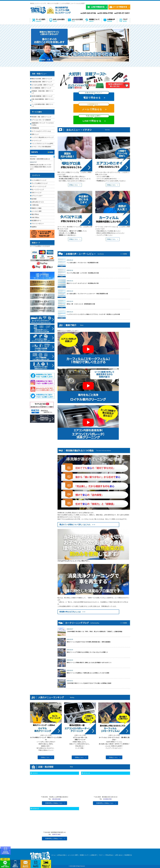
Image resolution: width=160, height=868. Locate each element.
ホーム (53, 855)
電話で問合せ (36, 214)
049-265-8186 (56, 799)
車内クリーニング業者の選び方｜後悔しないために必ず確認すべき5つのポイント (89, 663)
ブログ (101, 855)
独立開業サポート (36, 221)
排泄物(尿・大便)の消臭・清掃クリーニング (42, 92)
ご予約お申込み (109, 855)
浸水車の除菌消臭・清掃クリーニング (42, 96)
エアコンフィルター (39, 196)
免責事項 (34, 227)
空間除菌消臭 (35, 128)
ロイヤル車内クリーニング (39, 180)
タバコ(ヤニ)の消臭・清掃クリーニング (42, 85)
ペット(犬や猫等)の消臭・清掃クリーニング (42, 105)
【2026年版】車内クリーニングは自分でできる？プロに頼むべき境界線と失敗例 (89, 683)
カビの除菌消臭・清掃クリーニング (42, 88)
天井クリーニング (39, 193)
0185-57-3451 (56, 834)
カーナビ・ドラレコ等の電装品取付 (41, 147)
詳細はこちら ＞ (75, 185)
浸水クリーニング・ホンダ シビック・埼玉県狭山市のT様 (83, 283)
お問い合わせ (119, 855)
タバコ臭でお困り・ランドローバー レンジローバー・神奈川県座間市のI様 (87, 294)
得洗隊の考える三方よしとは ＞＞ (72, 612)
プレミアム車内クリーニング (39, 183)
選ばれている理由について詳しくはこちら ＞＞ (77, 525)
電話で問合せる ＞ (94, 96)
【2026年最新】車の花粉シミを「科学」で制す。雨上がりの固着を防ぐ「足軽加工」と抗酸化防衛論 (94, 632)
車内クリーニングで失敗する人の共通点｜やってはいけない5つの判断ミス (87, 652)
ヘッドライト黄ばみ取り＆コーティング (43, 137)
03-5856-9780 (107, 799)
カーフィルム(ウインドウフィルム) (41, 131)
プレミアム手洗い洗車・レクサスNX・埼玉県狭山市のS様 (83, 273)
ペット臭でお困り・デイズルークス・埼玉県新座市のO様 (82, 263)
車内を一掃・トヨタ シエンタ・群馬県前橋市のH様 (81, 304)
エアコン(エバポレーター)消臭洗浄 (41, 120)
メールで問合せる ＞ (94, 107)
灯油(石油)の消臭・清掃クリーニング (42, 82)
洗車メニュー (35, 134)
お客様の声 (93, 855)
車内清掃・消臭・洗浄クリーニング (41, 117)
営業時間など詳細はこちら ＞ (55, 803)
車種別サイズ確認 (36, 208)
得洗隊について (84, 855)
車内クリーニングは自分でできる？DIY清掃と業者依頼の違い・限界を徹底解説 (89, 642)
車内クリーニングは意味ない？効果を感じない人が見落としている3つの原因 (88, 673)
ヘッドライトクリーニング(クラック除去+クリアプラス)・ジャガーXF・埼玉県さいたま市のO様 (93, 314)
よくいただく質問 (36, 211)
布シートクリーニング (39, 190)
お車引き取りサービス (39, 202)
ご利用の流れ (35, 205)
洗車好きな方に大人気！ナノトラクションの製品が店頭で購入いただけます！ (41, 167)
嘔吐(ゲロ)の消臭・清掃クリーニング (42, 79)
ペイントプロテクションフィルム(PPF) (42, 144)
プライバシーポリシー (38, 224)
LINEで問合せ (36, 218)
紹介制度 (34, 199)
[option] (80, 45)
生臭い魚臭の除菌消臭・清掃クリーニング (43, 100)
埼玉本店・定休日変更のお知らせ (40, 159)
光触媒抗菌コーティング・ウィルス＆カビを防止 (43, 124)
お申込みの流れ (62, 855)
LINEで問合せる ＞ (94, 119)
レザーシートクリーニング (39, 186)
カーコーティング (36, 141)
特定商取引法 (128, 855)
